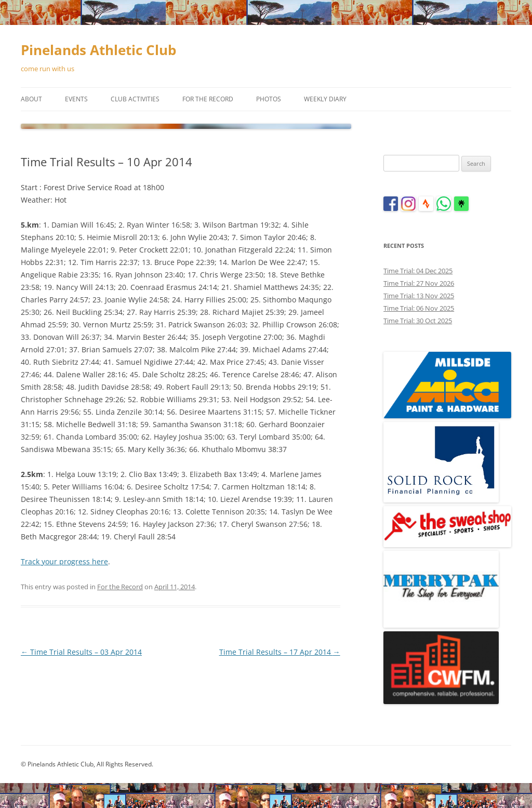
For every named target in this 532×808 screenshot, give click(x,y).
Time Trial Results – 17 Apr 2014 (280, 652)
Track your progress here (64, 561)
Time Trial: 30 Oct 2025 (418, 321)
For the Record (208, 99)
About (31, 99)
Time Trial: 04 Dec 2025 (418, 271)
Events (76, 99)
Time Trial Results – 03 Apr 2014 (81, 652)
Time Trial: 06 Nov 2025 (419, 308)
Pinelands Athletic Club (98, 50)
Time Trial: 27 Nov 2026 (419, 283)
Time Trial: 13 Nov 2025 (419, 296)
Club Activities (135, 99)
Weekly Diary (325, 99)
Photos (269, 99)
